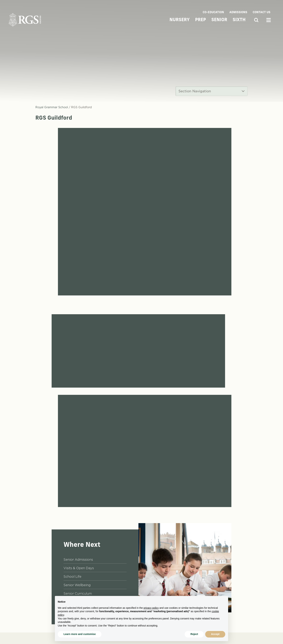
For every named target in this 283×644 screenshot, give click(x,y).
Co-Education (213, 12)
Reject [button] (194, 634)
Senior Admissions (78, 560)
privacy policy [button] (151, 608)
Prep (201, 20)
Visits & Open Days (79, 568)
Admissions (238, 12)
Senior (219, 20)
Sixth (239, 20)
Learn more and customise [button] (80, 634)
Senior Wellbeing (77, 585)
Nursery (180, 20)
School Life (72, 577)
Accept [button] (215, 634)
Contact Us (262, 12)
